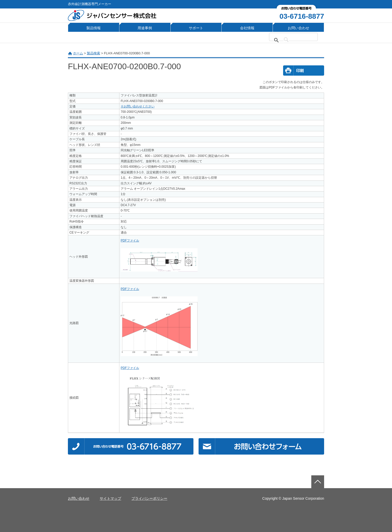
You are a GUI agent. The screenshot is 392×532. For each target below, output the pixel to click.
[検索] (296, 40)
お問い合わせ (298, 28)
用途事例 (145, 28)
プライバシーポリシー (149, 498)
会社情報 (247, 28)
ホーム (78, 53)
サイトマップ (110, 498)
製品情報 (94, 28)
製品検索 (94, 53)
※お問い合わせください (138, 106)
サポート (196, 28)
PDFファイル (130, 240)
